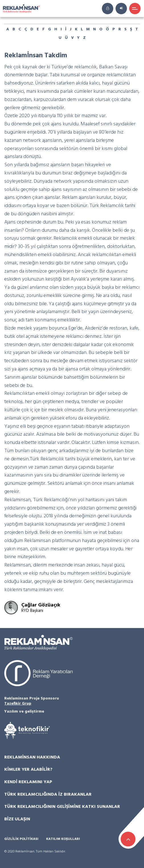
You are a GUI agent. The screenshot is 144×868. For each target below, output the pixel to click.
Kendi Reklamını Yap (28, 782)
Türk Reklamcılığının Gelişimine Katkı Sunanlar (62, 807)
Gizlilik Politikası (21, 839)
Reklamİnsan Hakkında (32, 757)
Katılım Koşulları (63, 839)
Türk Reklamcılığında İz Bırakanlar (48, 795)
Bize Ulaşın (17, 819)
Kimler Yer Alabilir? (28, 770)
